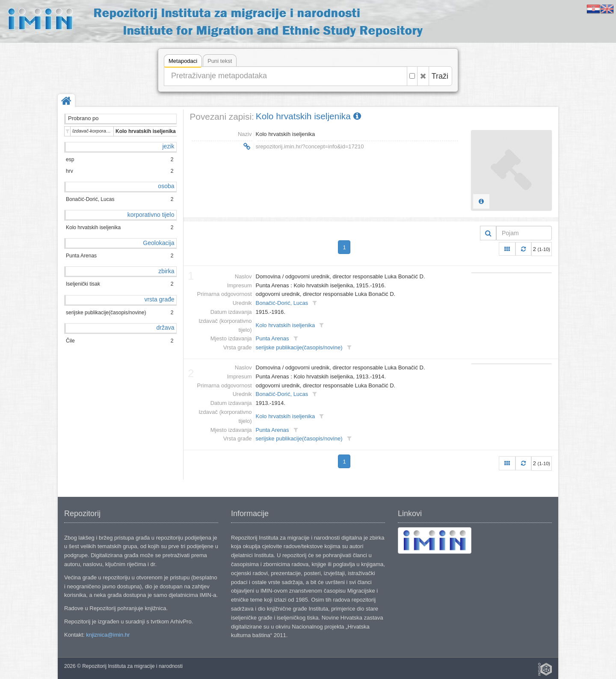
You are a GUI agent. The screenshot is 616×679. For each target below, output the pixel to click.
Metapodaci (183, 62)
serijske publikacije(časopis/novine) (299, 347)
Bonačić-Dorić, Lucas (282, 303)
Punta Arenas (272, 338)
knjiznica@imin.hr (108, 635)
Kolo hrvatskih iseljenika (308, 116)
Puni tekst (220, 61)
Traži (440, 76)
